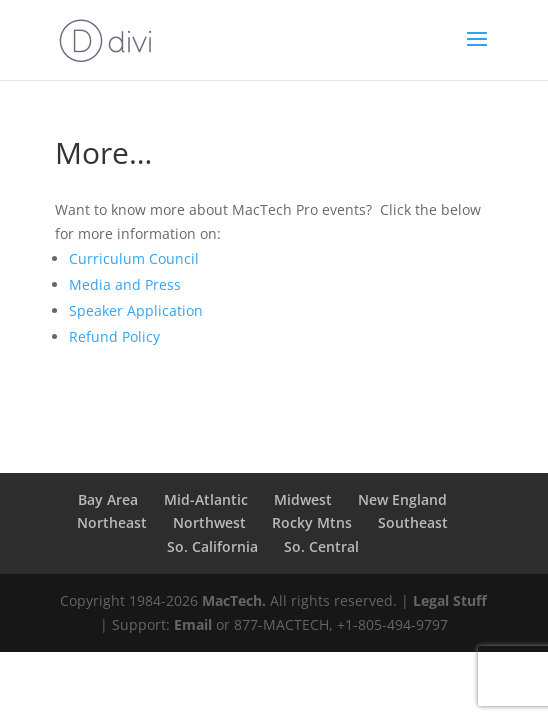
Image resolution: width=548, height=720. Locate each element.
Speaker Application (136, 310)
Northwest (209, 522)
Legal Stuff (450, 600)
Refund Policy (114, 336)
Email (193, 624)
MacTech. (234, 600)
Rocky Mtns (312, 522)
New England (402, 499)
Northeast (112, 522)
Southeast (413, 522)
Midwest (303, 499)
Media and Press (125, 284)
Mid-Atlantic (206, 499)
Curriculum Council (134, 258)
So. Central (321, 546)
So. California (212, 546)
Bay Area (108, 499)
